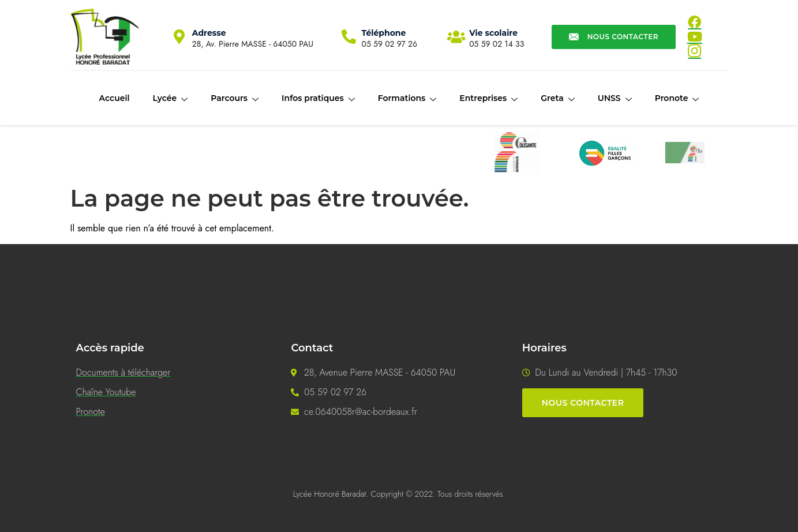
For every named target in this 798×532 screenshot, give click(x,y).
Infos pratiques (318, 99)
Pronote (677, 99)
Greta (557, 99)
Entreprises (488, 99)
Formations (407, 99)
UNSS (615, 99)
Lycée (170, 99)
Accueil (115, 98)
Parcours (235, 99)
